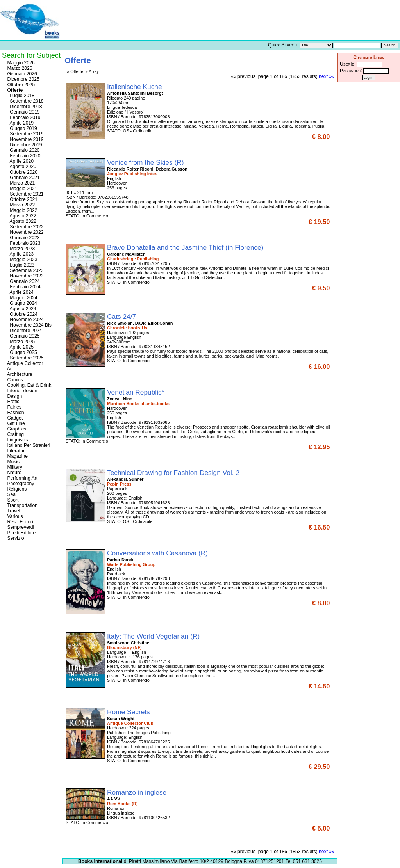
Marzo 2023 (20, 249)
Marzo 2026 (19, 68)
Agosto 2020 (21, 167)
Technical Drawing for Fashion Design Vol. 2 (174, 473)
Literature (17, 451)
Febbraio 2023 (23, 243)
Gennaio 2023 (23, 238)
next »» (327, 76)
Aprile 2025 (20, 347)
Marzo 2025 (20, 342)
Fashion (15, 413)
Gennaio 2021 (23, 178)
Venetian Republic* (137, 392)
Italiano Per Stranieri (28, 445)
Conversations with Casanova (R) (158, 553)
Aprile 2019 (20, 123)
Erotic (12, 402)
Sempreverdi (20, 527)
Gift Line (15, 423)
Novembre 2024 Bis (29, 325)
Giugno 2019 (21, 128)
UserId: (348, 64)
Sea (11, 494)
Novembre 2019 (25, 139)
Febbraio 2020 (23, 156)
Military (14, 467)
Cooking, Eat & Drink (29, 385)
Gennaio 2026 (21, 74)
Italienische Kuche (135, 87)
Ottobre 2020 (22, 172)
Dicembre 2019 (24, 145)
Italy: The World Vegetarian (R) (154, 636)
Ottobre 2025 (20, 85)
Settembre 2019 (25, 134)
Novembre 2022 (25, 232)
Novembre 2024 (25, 320)
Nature (14, 473)
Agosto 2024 (21, 309)
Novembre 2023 (25, 276)
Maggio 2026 (20, 63)
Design (14, 396)
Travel (13, 511)
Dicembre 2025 (23, 79)
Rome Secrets (129, 712)
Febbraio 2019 (23, 117)
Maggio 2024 (21, 298)
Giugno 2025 (21, 352)
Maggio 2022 (21, 210)
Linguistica (18, 440)
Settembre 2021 (25, 194)
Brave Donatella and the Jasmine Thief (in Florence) (186, 247)
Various (14, 516)
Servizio (15, 538)
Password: (351, 71)
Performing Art (22, 478)
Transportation (22, 505)
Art (9, 369)
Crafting (15, 434)
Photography (20, 484)
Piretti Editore (21, 533)
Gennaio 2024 (23, 281)
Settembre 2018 (25, 101)
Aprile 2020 (20, 161)
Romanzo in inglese (138, 792)
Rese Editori (20, 522)
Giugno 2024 (21, 303)
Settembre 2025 (25, 358)
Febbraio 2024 (23, 287)
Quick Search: (283, 45)
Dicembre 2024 (24, 331)
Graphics (16, 429)
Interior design (21, 391)
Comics (14, 380)
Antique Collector (24, 363)
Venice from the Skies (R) (146, 162)
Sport (12, 500)
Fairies (14, 407)
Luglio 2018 (20, 96)
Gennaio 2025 (23, 336)
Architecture (19, 374)
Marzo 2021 (20, 183)
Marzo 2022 (20, 205)
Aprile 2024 (20, 292)
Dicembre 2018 (24, 107)
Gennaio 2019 (23, 112)
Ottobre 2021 (22, 199)
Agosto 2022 (21, 216)
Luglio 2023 (20, 265)
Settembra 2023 (25, 270)
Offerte (14, 90)
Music (13, 462)
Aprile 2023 (20, 254)
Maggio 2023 (21, 260)
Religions (16, 489)
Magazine (17, 456)
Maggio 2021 (21, 189)
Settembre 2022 (25, 227)
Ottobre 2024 (22, 314)
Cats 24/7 (122, 317)
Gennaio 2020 (23, 150)
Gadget (14, 418)
